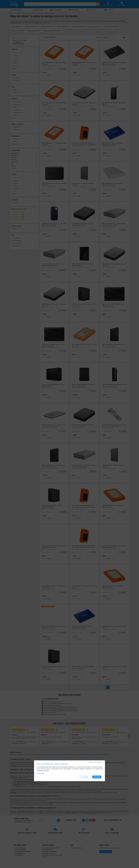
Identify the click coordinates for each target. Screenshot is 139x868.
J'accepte (97, 777)
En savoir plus (41, 773)
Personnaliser (84, 777)
